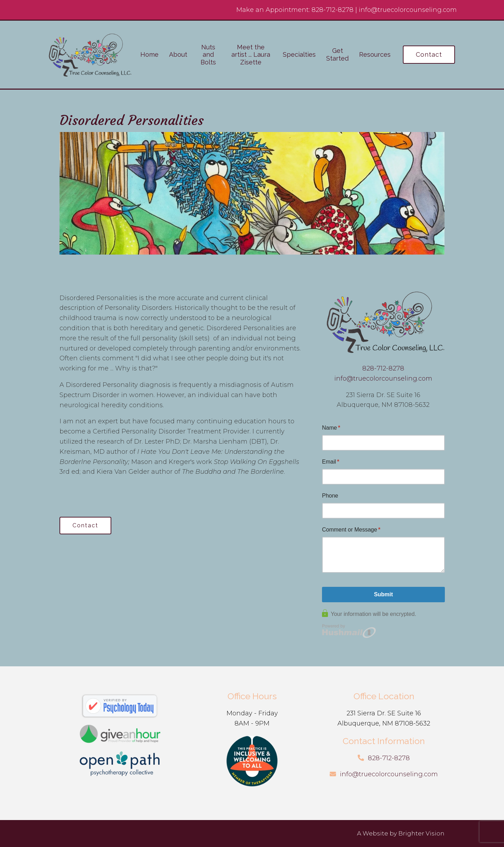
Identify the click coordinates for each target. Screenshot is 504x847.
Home (149, 54)
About (178, 54)
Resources (375, 54)
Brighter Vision (421, 833)
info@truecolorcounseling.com (408, 10)
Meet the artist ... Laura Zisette (251, 55)
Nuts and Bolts (208, 55)
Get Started (337, 54)
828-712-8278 (332, 10)
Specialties (299, 54)
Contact (429, 54)
